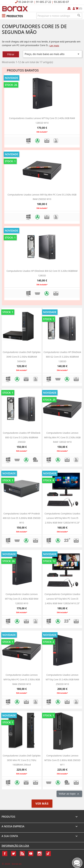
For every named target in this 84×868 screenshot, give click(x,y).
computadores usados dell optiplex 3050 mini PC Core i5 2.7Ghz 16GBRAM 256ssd (22, 760)
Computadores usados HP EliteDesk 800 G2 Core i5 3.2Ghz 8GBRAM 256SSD (22, 437)
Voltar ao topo (69, 794)
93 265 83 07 (61, 2)
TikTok (48, 854)
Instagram (40, 854)
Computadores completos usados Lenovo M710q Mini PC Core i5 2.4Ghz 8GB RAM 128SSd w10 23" (62, 599)
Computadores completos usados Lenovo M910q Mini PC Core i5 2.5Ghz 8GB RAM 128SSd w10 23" (62, 518)
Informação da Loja (15, 846)
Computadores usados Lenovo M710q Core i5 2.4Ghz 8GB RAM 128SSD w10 (22, 599)
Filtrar (11, 54)
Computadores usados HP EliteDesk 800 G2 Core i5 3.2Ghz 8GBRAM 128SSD (62, 357)
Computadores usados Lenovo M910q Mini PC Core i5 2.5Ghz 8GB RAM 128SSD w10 (62, 437)
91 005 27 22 (44, 2)
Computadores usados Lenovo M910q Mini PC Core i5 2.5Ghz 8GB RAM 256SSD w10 (22, 679)
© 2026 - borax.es (12, 864)
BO (14, 9)
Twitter (13, 854)
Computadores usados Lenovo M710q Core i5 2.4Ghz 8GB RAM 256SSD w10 (62, 679)
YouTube (31, 854)
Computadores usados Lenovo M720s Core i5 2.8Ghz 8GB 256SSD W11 (62, 760)
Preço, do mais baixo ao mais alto (52, 54)
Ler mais (54, 45)
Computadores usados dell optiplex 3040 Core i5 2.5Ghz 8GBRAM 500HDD (22, 357)
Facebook (5, 854)
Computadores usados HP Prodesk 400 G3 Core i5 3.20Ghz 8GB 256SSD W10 (22, 518)
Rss (22, 854)
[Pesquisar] (59, 16)
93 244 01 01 (26, 2)
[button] (12, 16)
